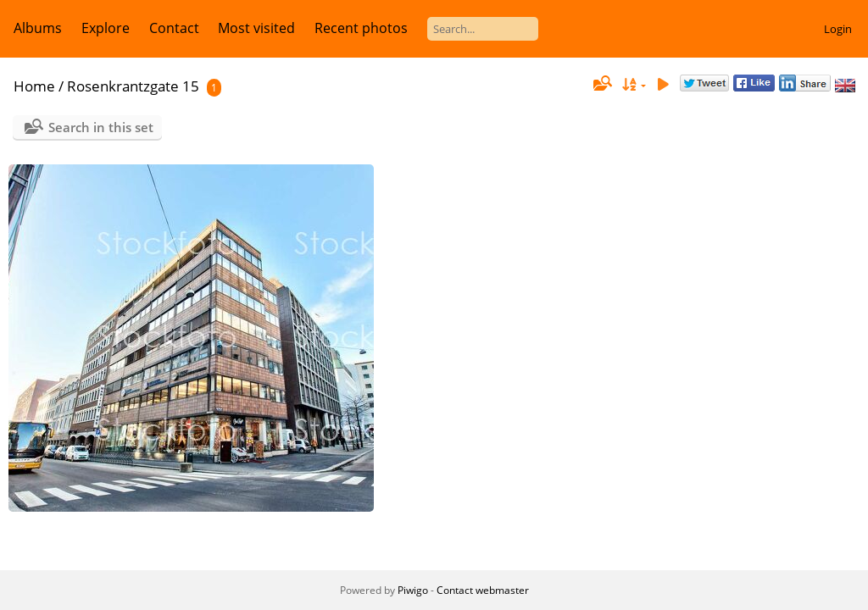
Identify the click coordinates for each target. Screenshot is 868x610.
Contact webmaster (483, 590)
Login (838, 29)
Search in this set (101, 127)
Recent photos (361, 28)
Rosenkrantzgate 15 (133, 86)
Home (34, 86)
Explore (106, 28)
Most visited (256, 28)
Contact (174, 28)
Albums (38, 28)
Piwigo (413, 590)
